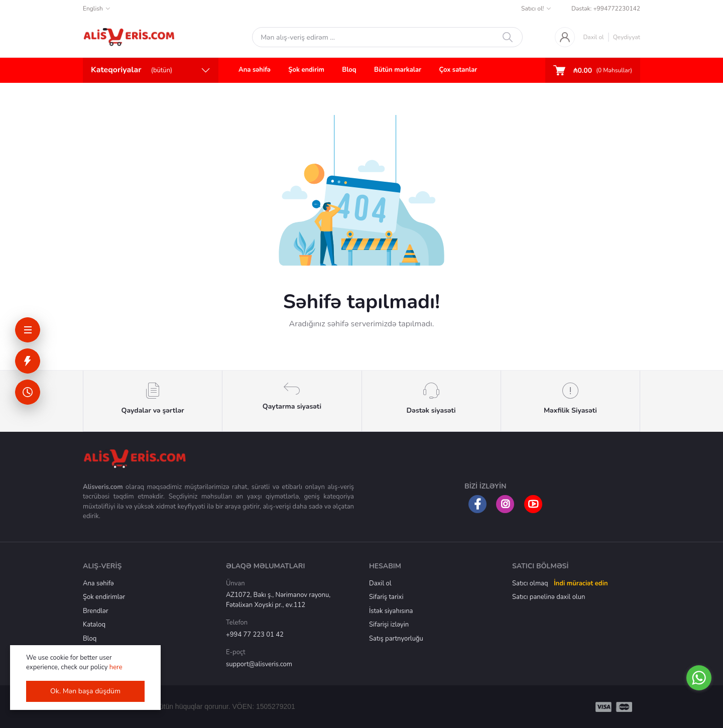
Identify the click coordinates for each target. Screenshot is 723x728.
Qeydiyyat (627, 37)
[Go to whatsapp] (699, 678)
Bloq (349, 70)
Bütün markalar (398, 70)
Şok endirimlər (104, 597)
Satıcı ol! (532, 9)
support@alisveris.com (259, 664)
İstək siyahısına (391, 611)
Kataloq (94, 625)
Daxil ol (593, 37)
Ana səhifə (255, 70)
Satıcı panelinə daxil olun (549, 597)
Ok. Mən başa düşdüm (85, 691)
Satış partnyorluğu (396, 639)
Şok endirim (306, 70)
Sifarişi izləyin (389, 625)
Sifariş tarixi (386, 597)
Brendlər (96, 611)
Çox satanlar (458, 70)
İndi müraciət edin (581, 583)
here (116, 667)
